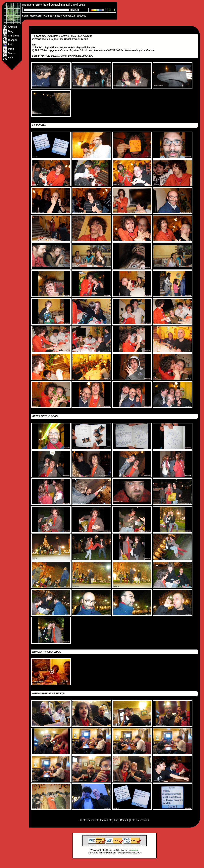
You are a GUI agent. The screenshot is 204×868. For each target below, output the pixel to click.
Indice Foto (106, 820)
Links (82, 5)
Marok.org (36, 16)
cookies (134, 850)
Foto (58, 16)
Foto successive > (140, 820)
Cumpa (48, 16)
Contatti (124, 820)
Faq (116, 820)
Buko (74, 5)
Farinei (39, 5)
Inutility (65, 5)
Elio (47, 5)
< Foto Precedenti (89, 820)
